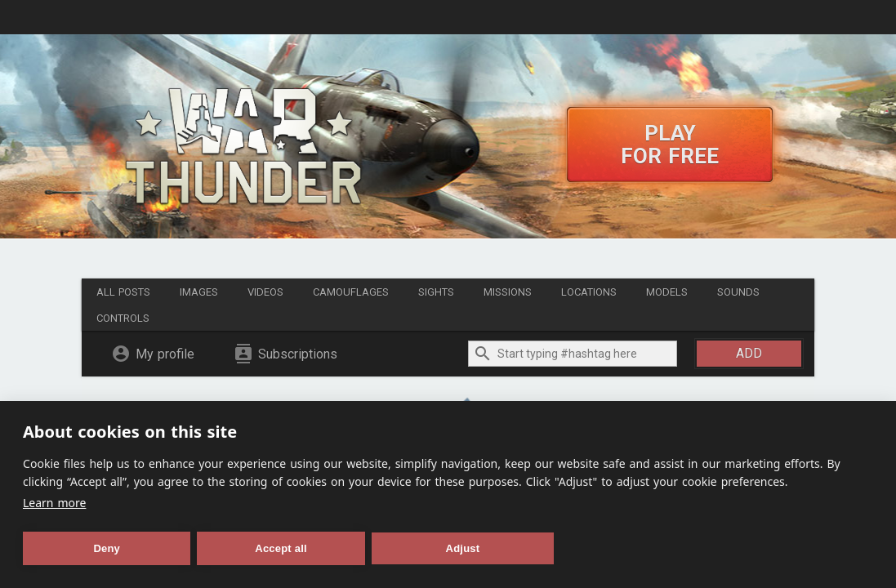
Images (199, 292)
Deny (107, 548)
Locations (589, 292)
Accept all (281, 548)
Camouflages (351, 292)
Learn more (54, 503)
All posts (123, 292)
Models (667, 292)
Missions (508, 292)
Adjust (463, 548)
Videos (265, 292)
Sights (436, 292)
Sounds (738, 292)
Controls (123, 318)
